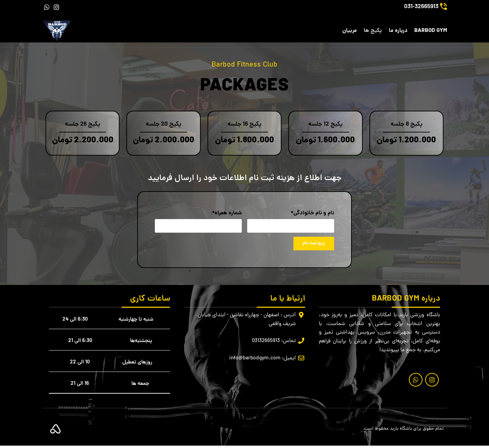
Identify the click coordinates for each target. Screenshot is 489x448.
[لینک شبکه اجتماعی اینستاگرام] (56, 7)
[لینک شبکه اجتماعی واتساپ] (47, 7)
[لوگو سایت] (58, 32)
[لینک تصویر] (56, 432)
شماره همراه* (227, 215)
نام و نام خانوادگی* (312, 215)
